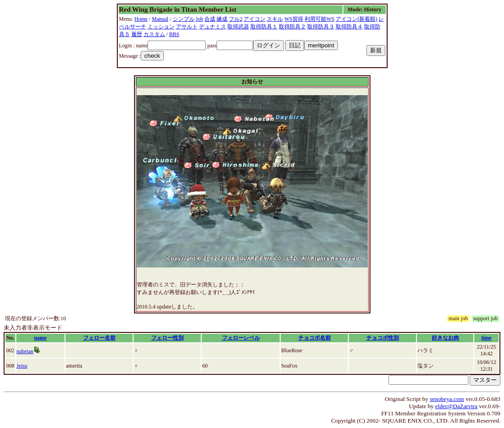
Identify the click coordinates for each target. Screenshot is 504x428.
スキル (275, 19)
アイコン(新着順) (356, 19)
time (487, 338)
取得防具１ (264, 27)
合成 (210, 19)
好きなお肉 (445, 338)
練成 (222, 19)
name (40, 338)
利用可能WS (319, 19)
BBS (174, 34)
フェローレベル (241, 338)
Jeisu (22, 366)
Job (200, 19)
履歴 (137, 34)
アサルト (187, 27)
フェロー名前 (99, 338)
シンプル (184, 19)
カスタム (154, 34)
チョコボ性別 (383, 338)
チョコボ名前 (314, 338)
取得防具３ (321, 27)
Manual (160, 19)
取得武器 (238, 27)
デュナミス (213, 27)
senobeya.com (447, 399)
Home (141, 19)
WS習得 (294, 19)
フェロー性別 (167, 338)
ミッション (161, 27)
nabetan (25, 351)
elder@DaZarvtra (457, 406)
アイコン (254, 19)
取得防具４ (349, 27)
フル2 (236, 19)
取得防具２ (292, 27)
